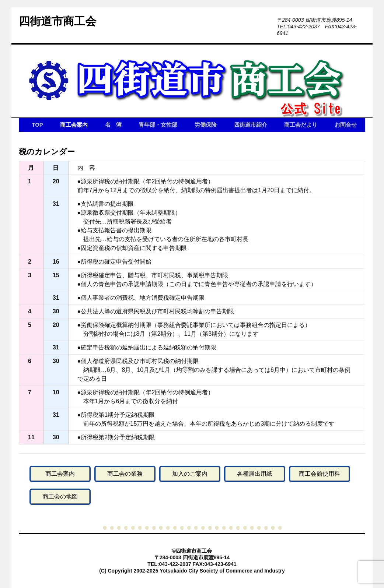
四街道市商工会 (57, 21)
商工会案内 (74, 125)
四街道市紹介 (251, 125)
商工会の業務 (125, 474)
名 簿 (113, 125)
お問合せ (346, 125)
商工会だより (301, 125)
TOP (37, 125)
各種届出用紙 (255, 474)
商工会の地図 (60, 497)
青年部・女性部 (158, 125)
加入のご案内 (190, 474)
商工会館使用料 (320, 474)
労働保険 (206, 125)
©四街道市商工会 (192, 551)
